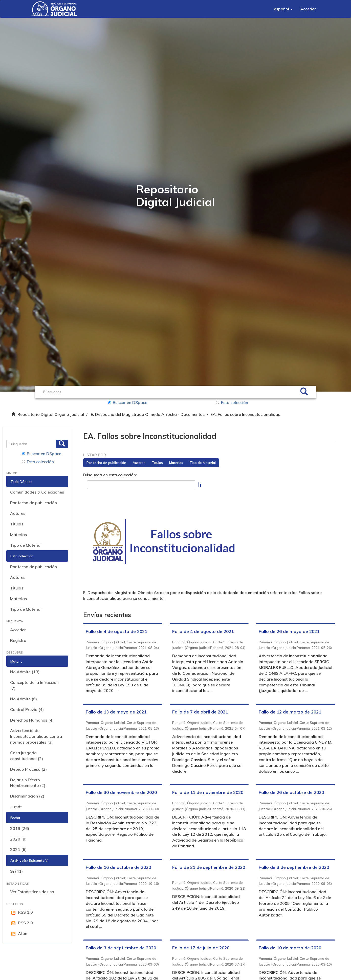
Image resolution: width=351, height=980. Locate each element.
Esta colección (232, 402)
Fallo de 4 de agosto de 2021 (116, 631)
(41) (16, 871)
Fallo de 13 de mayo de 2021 (116, 712)
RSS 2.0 (21, 923)
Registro (18, 640)
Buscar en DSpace (127, 402)
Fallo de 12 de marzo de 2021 (290, 712)
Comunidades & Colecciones (37, 492)
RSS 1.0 (21, 912)
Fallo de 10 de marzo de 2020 (290, 948)
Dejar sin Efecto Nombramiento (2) (28, 783)
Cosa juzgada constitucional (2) (27, 756)
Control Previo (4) (27, 709)
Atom (19, 934)
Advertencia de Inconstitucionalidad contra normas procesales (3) (36, 736)
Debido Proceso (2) (28, 769)
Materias (18, 535)
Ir (200, 485)
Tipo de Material (26, 545)
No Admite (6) (24, 699)
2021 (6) (18, 849)
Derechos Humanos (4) (32, 720)
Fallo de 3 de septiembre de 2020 (294, 867)
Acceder (18, 630)
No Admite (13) (25, 672)
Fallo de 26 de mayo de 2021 (289, 631)
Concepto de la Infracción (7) (34, 685)
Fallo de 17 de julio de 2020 (201, 948)
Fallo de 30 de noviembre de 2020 (121, 792)
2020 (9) (18, 839)
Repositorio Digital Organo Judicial (51, 414)
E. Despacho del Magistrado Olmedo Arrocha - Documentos (148, 414)
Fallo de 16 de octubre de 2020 (118, 867)
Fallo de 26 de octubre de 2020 (291, 792)
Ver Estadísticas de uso (32, 892)
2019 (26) (20, 828)
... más (16, 807)
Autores (18, 513)
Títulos (17, 524)
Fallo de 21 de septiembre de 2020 (209, 867)
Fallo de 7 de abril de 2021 (200, 712)
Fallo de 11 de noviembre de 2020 (208, 792)
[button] (283, 9)
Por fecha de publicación (34, 503)
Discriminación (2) (27, 796)
